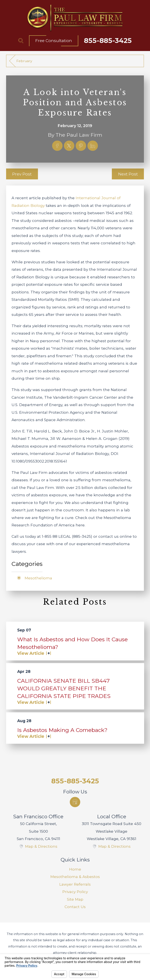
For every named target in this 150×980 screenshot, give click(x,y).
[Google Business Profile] (75, 802)
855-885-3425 (108, 41)
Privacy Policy (75, 892)
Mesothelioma (38, 578)
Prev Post (22, 174)
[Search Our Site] (21, 41)
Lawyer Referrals (75, 884)
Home (75, 869)
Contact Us (75, 907)
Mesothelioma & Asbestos (75, 877)
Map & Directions (41, 846)
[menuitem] (75, 869)
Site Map (75, 899)
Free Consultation (54, 41)
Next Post (128, 174)
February (24, 61)
